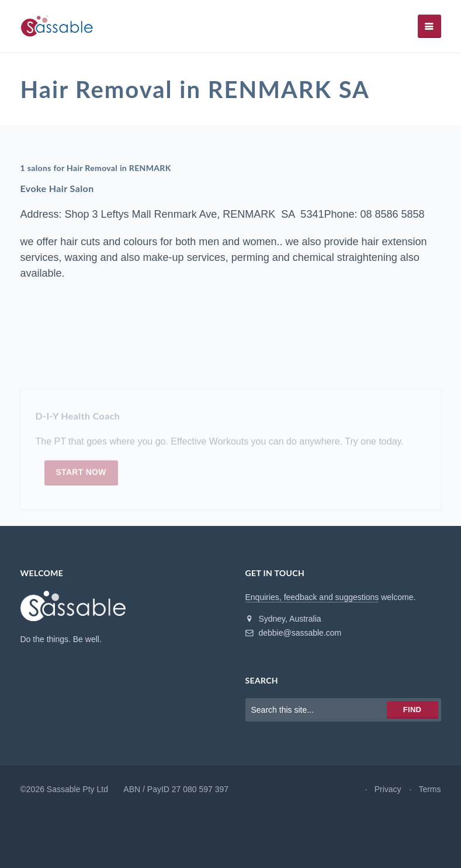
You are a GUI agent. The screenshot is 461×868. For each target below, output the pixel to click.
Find (412, 710)
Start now (81, 475)
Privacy (388, 789)
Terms (429, 789)
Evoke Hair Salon (57, 188)
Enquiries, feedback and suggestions (312, 597)
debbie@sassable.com (294, 633)
